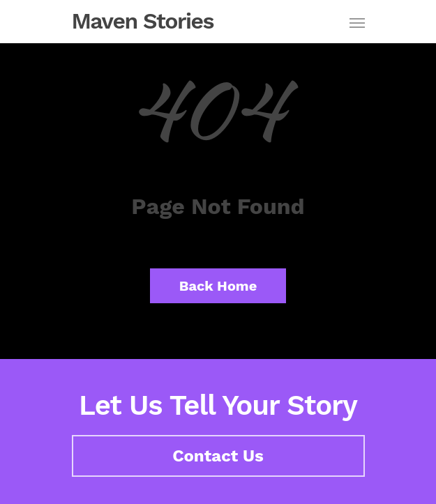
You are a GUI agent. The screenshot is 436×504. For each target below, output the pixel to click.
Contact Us (218, 456)
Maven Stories (143, 21)
